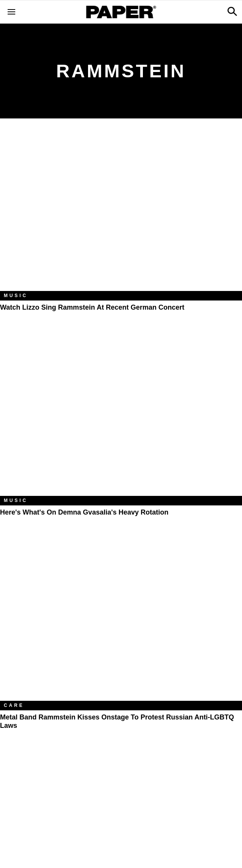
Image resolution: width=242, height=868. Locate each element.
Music (16, 296)
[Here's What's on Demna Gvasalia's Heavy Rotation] (121, 415)
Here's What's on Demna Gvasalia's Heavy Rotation (84, 512)
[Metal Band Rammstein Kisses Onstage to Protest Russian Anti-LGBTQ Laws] (121, 620)
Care (14, 705)
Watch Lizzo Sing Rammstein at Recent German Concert (92, 307)
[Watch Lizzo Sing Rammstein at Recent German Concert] (121, 210)
